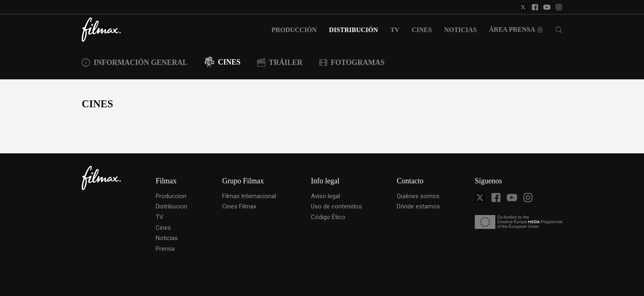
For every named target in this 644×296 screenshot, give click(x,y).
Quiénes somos (418, 196)
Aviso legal (325, 196)
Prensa (165, 249)
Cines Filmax (239, 206)
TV (160, 217)
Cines (163, 228)
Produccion (171, 196)
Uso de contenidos (336, 206)
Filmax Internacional (249, 196)
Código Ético (328, 217)
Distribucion (171, 206)
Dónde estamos (418, 206)
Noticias (167, 238)
